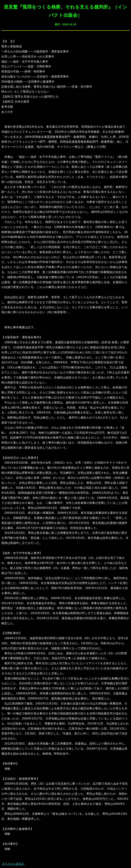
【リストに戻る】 (13, 864)
